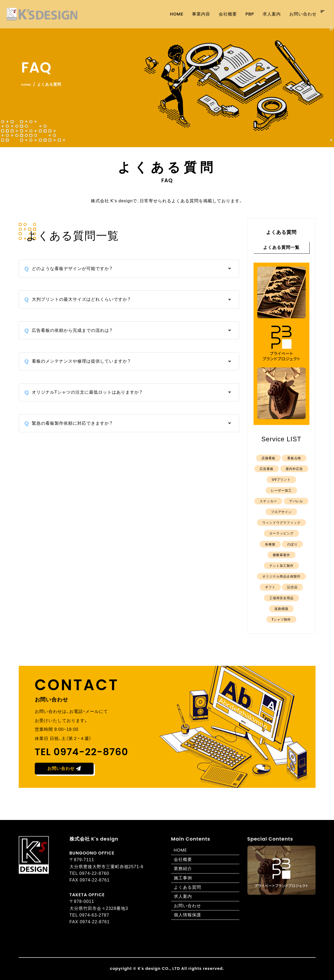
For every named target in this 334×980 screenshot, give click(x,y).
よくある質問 (187, 887)
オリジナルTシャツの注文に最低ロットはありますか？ (87, 392)
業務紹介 (183, 869)
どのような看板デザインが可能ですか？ (72, 269)
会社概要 (221, 14)
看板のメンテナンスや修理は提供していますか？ (81, 361)
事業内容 (194, 14)
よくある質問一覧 (281, 247)
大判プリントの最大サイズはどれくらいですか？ (81, 299)
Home (170, 14)
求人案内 (265, 14)
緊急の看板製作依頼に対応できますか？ (72, 423)
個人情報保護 (187, 915)
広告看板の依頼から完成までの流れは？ (72, 330)
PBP (243, 14)
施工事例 (183, 878)
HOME (181, 850)
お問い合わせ (296, 14)
